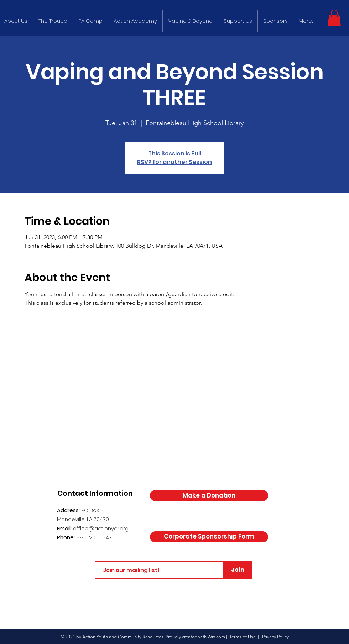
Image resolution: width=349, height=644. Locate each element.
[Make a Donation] (209, 496)
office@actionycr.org (101, 528)
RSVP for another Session (174, 162)
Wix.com (216, 637)
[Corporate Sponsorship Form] (209, 537)
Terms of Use (243, 637)
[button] (334, 18)
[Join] (238, 570)
